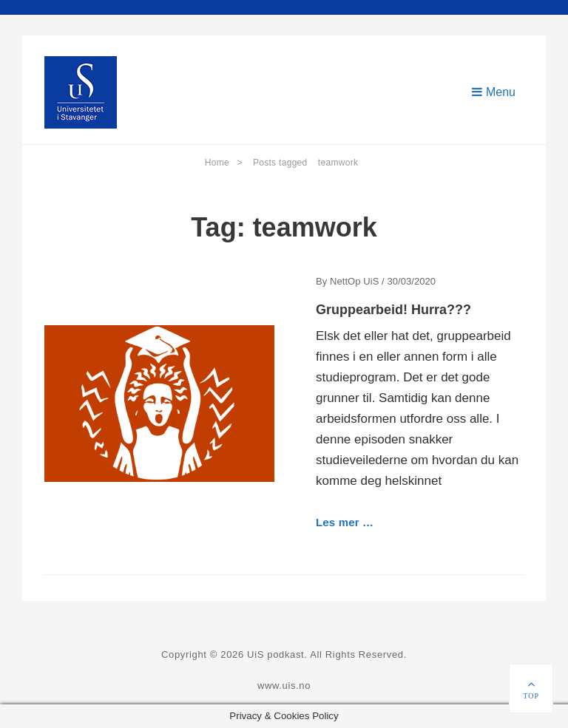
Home (224, 163)
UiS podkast (275, 654)
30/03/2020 (411, 281)
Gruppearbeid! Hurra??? (393, 310)
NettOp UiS (354, 281)
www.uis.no (284, 686)
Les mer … (345, 522)
